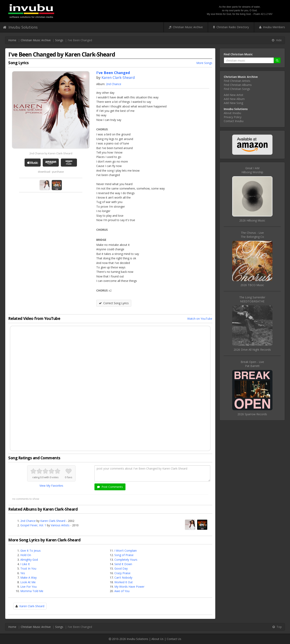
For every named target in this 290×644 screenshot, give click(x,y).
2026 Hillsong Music (252, 220)
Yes (23, 573)
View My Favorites (51, 486)
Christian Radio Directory (231, 27)
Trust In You (28, 568)
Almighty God (29, 560)
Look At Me (28, 582)
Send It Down (123, 564)
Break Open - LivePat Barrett (252, 364)
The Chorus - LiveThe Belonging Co (252, 235)
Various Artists (60, 525)
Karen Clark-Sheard (118, 77)
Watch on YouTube (200, 319)
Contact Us (174, 639)
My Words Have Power (129, 587)
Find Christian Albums (238, 85)
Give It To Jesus (31, 551)
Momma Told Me (32, 591)
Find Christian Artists (237, 81)
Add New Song (233, 103)
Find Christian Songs (237, 89)
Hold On (26, 555)
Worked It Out (124, 582)
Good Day (121, 568)
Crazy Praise (122, 573)
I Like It (25, 564)
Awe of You (122, 591)
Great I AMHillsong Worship (252, 170)
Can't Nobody (123, 578)
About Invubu (232, 113)
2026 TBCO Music (252, 285)
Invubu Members (272, 27)
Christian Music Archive (186, 27)
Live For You (28, 587)
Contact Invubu (234, 121)
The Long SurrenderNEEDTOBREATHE (252, 299)
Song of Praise (124, 555)
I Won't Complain (126, 551)
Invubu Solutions (20, 27)
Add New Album (234, 99)
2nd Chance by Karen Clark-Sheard (51, 153)
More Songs (204, 63)
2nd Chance (114, 84)
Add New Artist (234, 95)
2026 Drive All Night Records (252, 350)
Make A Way (28, 578)
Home (12, 40)
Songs (59, 40)
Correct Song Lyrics (114, 303)
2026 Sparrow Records (252, 414)
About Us (157, 639)
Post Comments (110, 487)
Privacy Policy (233, 117)
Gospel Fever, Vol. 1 (33, 525)
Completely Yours (126, 560)
